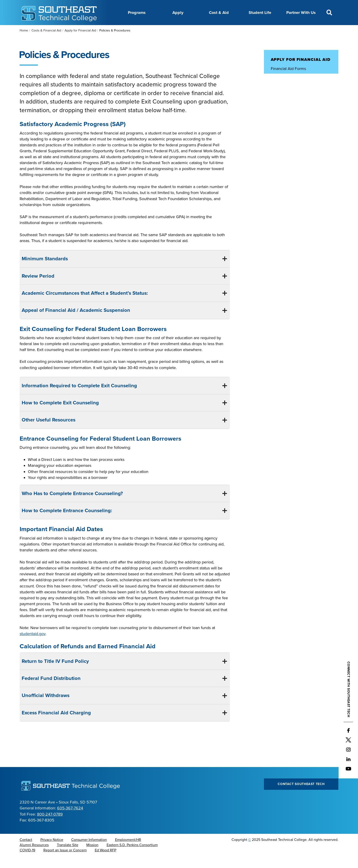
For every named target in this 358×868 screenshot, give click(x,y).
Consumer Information (89, 851)
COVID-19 (27, 862)
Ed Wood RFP (105, 862)
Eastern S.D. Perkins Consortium (132, 856)
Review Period (37, 287)
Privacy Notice (52, 851)
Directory (184, 30)
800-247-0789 (50, 826)
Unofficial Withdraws (45, 707)
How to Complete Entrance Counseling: (67, 522)
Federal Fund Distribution (50, 690)
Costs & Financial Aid (46, 42)
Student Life (260, 13)
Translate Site (68, 856)
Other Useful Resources (48, 431)
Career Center (135, 30)
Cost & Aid (219, 13)
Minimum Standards (44, 270)
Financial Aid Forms (288, 80)
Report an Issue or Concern (65, 862)
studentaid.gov (33, 645)
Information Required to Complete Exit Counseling (79, 397)
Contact (26, 851)
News (203, 30)
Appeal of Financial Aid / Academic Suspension (75, 322)
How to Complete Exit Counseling (60, 414)
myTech (247, 30)
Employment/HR (128, 851)
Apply (178, 13)
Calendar (161, 30)
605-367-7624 (70, 819)
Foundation (224, 30)
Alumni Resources (34, 856)
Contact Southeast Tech (301, 795)
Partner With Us (301, 13)
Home (24, 42)
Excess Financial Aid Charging (56, 724)
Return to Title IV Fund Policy (55, 673)
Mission (92, 856)
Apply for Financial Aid (80, 42)
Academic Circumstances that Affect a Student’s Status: (85, 305)
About (111, 30)
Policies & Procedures (290, 89)
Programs (137, 13)
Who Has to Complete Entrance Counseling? (72, 505)
